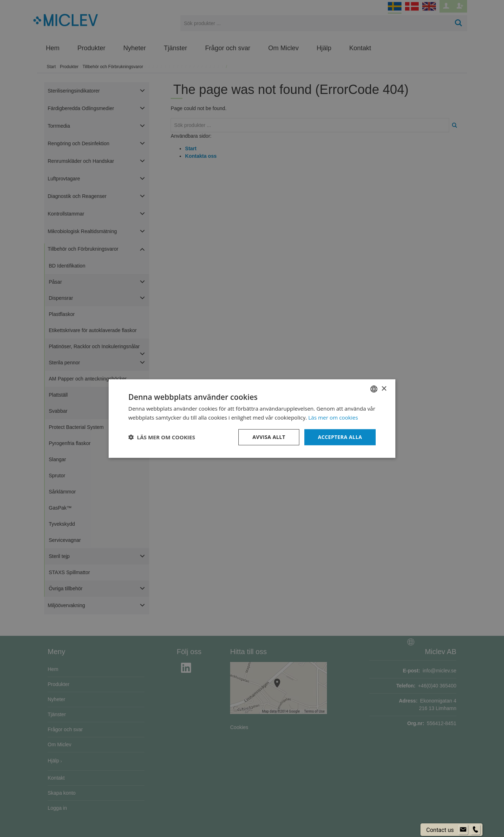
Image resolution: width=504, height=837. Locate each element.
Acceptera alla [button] (340, 437)
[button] (162, 437)
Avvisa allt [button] (269, 437)
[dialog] (252, 418)
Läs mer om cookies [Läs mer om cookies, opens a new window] (333, 417)
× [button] (384, 389)
